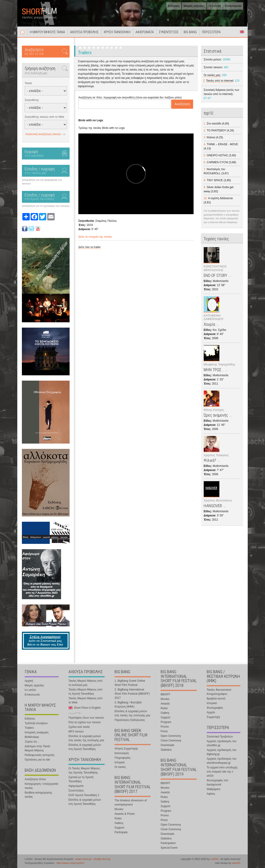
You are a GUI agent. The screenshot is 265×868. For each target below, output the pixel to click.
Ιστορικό (120, 762)
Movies (119, 809)
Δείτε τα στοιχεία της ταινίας (95, 237)
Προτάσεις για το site (37, 760)
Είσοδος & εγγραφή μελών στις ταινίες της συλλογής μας (86, 738)
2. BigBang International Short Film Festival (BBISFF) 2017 (132, 694)
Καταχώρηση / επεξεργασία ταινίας (41, 786)
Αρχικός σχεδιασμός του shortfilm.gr (222, 743)
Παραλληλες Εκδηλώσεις (130, 720)
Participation (168, 843)
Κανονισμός (122, 753)
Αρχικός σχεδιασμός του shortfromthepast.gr (222, 761)
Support (119, 828)
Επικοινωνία (233, 6)
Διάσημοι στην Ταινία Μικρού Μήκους (37, 748)
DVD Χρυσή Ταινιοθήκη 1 (84, 795)
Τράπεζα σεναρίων (36, 723)
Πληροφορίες (123, 758)
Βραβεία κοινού (216, 699)
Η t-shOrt (215, 6)
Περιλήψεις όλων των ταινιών (86, 718)
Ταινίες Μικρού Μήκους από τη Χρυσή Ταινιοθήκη (85, 692)
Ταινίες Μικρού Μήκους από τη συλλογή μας (85, 683)
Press (164, 731)
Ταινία (28, 83)
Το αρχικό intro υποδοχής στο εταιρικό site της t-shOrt (222, 772)
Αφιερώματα (76, 786)
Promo (165, 727)
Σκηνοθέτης (32, 100)
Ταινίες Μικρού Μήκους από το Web (85, 700)
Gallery (119, 823)
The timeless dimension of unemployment (131, 803)
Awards (165, 704)
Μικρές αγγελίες (194, 6)
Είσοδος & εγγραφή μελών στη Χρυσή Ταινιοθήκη (85, 747)
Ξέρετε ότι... (32, 742)
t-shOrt (214, 859)
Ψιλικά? (210, 460)
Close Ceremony (171, 741)
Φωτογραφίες (215, 708)
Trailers (29, 728)
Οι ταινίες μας (212, 75)
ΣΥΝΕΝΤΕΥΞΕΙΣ (169, 32)
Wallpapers (214, 789)
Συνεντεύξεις (76, 791)
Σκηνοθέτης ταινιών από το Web (44, 117)
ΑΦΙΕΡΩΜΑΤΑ (145, 32)
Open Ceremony (171, 736)
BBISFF (165, 694)
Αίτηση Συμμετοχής (126, 749)
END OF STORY (215, 275)
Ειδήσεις (174, 6)
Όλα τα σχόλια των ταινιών (85, 722)
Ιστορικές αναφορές (37, 732)
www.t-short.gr (83, 859)
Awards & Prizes (125, 814)
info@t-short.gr (102, 859)
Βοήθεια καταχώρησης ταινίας (38, 795)
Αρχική (22, 32)
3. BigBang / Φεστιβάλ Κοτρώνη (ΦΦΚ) (128, 705)
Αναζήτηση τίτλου (35, 779)
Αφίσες (211, 794)
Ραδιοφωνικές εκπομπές (40, 755)
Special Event (169, 848)
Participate (121, 832)
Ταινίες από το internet (220, 81)
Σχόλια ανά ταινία (79, 727)
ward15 (236, 863)
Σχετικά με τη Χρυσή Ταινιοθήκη (81, 779)
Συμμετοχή (213, 717)
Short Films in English (242, 32)
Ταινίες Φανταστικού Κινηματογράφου (219, 692)
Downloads (167, 745)
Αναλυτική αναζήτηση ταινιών (43, 134)
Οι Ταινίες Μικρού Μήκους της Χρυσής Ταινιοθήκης (84, 770)
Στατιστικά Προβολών (220, 737)
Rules (118, 818)
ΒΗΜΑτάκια (32, 737)
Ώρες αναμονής (216, 415)
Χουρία (209, 324)
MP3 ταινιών (76, 732)
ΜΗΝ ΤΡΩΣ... (214, 370)
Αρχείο (211, 712)
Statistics (166, 750)
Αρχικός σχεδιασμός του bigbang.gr (222, 752)
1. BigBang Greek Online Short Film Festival (130, 683)
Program (166, 722)
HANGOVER (213, 506)
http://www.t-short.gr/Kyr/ (70, 863)
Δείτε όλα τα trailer (90, 247)
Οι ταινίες (120, 767)
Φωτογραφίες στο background (217, 782)
